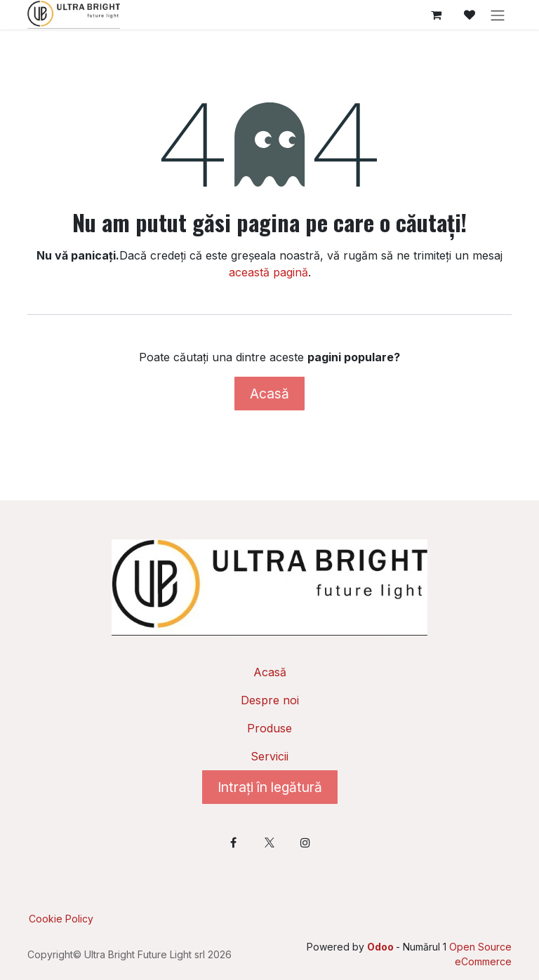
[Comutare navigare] (498, 15)
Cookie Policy (61, 919)
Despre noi (270, 700)
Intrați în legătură (270, 787)
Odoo (381, 947)
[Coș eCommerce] (436, 15)
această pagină (268, 272)
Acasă (269, 394)
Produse (269, 728)
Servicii (269, 756)
